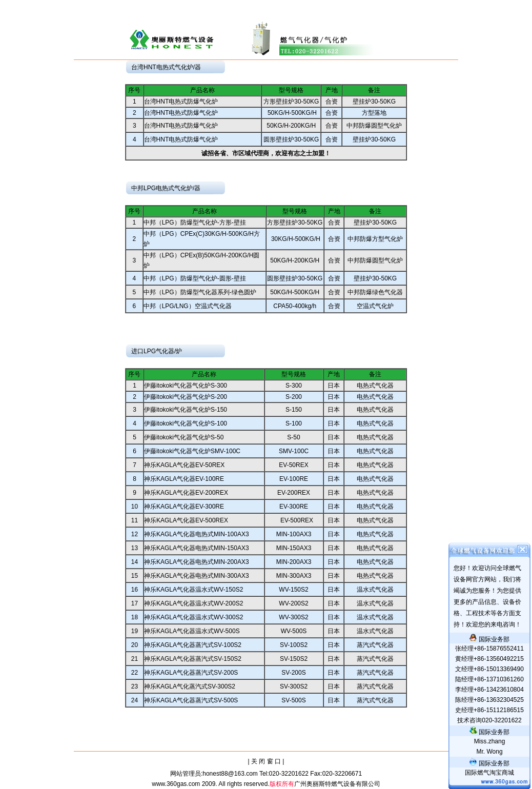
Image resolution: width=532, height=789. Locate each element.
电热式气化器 (375, 386)
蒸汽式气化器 (375, 645)
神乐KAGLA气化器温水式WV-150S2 (193, 590)
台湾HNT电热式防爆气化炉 (181, 102)
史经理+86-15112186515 (489, 710)
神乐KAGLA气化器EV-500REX (186, 520)
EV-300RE (294, 507)
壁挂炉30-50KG (374, 102)
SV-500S (293, 700)
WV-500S (294, 631)
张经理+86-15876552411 (489, 649)
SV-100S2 (294, 645)
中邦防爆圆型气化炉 (374, 126)
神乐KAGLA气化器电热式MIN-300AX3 (197, 576)
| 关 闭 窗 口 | (266, 761)
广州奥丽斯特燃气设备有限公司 (337, 784)
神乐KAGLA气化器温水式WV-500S (192, 631)
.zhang (490, 741)
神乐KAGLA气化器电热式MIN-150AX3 (197, 548)
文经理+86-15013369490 (489, 669)
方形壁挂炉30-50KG (291, 102)
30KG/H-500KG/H (295, 239)
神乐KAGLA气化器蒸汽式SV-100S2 (193, 645)
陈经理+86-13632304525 (489, 700)
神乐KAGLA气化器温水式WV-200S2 (193, 603)
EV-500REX (294, 520)
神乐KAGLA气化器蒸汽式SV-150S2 (193, 659)
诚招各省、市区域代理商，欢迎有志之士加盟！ (266, 153)
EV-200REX (294, 493)
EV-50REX (293, 465)
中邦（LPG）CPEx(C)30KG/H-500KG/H (199, 234)
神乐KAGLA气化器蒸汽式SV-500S (191, 700)
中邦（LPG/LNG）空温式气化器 (188, 306)
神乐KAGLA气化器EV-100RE (184, 479)
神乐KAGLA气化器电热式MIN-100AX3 (197, 534)
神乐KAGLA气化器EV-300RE (184, 507)
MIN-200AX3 (294, 562)
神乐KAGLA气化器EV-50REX (184, 465)
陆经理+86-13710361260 (489, 679)
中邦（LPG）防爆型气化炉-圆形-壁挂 (195, 278)
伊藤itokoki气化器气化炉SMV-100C (192, 451)
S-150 (294, 410)
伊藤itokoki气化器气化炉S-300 (186, 386)
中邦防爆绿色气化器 (375, 292)
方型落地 (374, 113)
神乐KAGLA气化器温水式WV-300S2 (193, 617)
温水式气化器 (375, 590)
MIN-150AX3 (294, 548)
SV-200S (293, 673)
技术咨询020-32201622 (489, 720)
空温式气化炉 (375, 306)
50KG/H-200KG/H (291, 126)
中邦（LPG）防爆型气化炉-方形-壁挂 (195, 222)
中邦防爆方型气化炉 (375, 239)
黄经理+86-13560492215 (489, 659)
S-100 (294, 423)
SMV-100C (294, 451)
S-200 (294, 397)
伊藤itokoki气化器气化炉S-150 (186, 410)
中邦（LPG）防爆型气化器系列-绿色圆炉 (200, 292)
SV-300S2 (294, 686)
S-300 (294, 386)
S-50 (293, 437)
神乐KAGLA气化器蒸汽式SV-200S (191, 673)
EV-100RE (294, 479)
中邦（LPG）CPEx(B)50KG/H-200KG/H (199, 255)
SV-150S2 (294, 659)
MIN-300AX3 (294, 576)
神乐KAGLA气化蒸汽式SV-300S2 (190, 686)
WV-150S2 (293, 590)
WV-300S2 (293, 617)
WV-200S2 (293, 603)
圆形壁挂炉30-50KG (291, 139)
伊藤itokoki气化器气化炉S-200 (186, 397)
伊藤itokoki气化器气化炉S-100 (186, 423)
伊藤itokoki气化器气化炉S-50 (184, 437)
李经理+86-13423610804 (489, 690)
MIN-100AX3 (294, 534)
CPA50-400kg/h (295, 306)
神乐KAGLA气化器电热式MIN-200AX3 (197, 562)
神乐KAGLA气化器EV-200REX (186, 493)
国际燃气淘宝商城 (489, 773)
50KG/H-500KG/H (291, 113)
